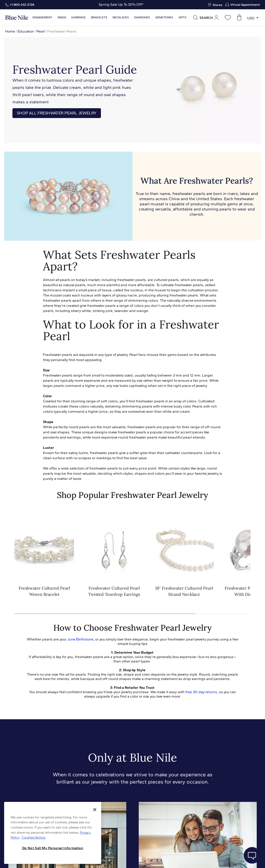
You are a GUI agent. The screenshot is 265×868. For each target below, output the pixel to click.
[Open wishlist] (228, 18)
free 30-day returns (201, 692)
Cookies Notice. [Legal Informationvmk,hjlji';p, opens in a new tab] (33, 837)
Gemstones (161, 17)
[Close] (95, 810)
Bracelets (97, 17)
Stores (218, 5)
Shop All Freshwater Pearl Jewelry (57, 113)
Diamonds (139, 17)
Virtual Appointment (245, 5)
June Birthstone (80, 639)
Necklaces (118, 17)
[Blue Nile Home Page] (17, 18)
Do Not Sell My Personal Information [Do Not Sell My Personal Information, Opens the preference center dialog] (53, 848)
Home (10, 31)
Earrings (78, 17)
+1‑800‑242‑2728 (22, 5)
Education (26, 31)
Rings (61, 17)
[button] (243, 562)
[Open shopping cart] (239, 18)
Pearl (41, 31)
